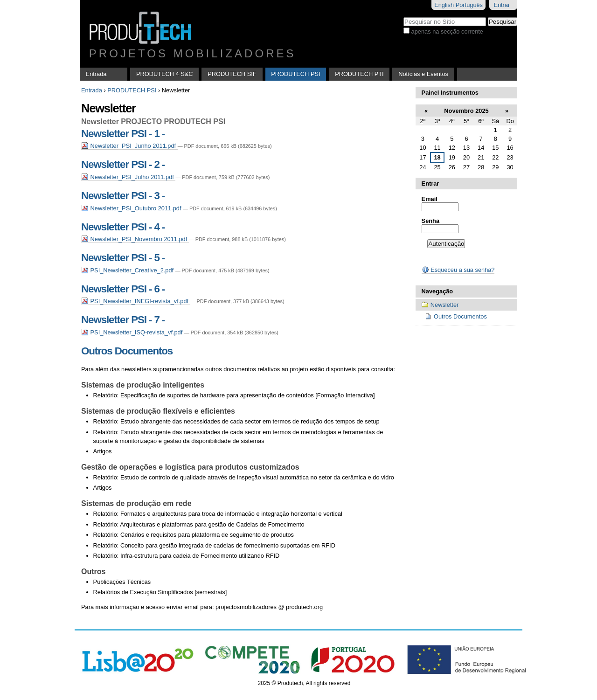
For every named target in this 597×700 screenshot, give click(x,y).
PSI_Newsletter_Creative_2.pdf (128, 270)
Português (469, 5)
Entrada (96, 74)
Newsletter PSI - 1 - (123, 134)
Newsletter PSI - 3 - (123, 196)
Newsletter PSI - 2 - (123, 164)
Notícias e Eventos (423, 74)
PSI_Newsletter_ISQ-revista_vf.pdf (133, 332)
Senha (430, 221)
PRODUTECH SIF (232, 74)
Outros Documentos (127, 351)
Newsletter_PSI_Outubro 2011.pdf (132, 208)
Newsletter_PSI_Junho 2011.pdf (129, 146)
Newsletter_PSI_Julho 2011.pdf (128, 177)
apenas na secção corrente (447, 31)
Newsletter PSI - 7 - (123, 320)
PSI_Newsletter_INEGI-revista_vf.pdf (136, 301)
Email (430, 199)
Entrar (502, 5)
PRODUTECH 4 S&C (165, 74)
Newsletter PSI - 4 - (123, 227)
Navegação (437, 291)
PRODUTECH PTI (359, 74)
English (444, 5)
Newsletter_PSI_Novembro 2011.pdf (135, 239)
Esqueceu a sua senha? (458, 270)
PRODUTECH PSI (295, 74)
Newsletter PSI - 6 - (123, 289)
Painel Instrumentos (450, 93)
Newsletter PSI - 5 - (123, 258)
